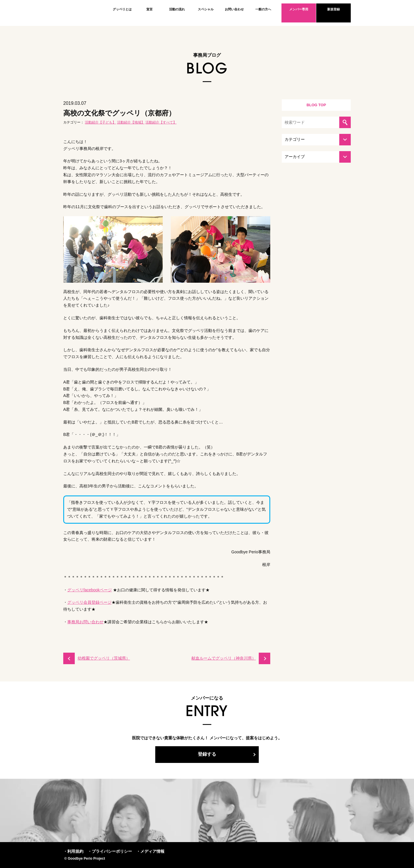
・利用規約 (73, 851)
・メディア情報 (150, 851)
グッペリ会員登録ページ (89, 602)
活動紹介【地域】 (131, 122)
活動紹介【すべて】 (161, 122)
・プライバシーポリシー (110, 851)
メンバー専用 (299, 9)
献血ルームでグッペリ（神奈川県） (224, 658)
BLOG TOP (316, 105)
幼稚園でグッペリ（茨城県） (104, 658)
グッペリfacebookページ (90, 590)
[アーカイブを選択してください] (316, 157)
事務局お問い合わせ (85, 622)
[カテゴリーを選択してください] (316, 140)
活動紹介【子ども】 (100, 122)
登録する (207, 754)
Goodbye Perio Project (82, 13)
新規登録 (333, 9)
